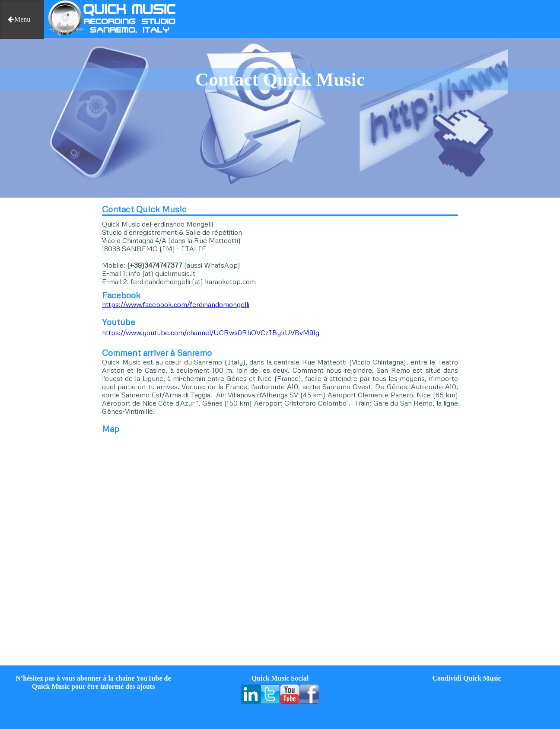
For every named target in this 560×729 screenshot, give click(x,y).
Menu (19, 19)
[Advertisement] (47, 329)
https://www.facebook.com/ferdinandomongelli (176, 304)
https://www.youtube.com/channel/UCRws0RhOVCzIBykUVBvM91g (211, 333)
